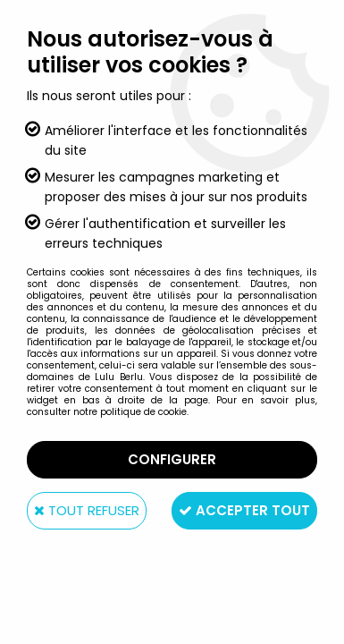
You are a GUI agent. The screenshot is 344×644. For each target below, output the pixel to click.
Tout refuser (87, 510)
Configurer (172, 459)
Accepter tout (244, 510)
